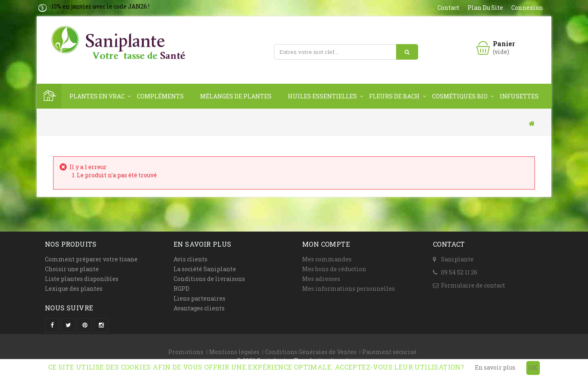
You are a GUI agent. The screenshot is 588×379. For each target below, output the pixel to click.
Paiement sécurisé (389, 352)
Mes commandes (327, 259)
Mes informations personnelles (349, 289)
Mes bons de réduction (334, 269)
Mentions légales (234, 352)
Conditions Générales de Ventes (311, 352)
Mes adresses (321, 279)
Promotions (186, 352)
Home (49, 96)
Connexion (527, 8)
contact (448, 8)
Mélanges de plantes (236, 96)
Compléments (160, 96)
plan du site (485, 8)
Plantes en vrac (97, 96)
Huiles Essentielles (322, 96)
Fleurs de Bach (394, 96)
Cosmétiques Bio (460, 96)
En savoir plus (495, 367)
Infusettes (519, 96)
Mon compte (326, 244)
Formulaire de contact (473, 285)
